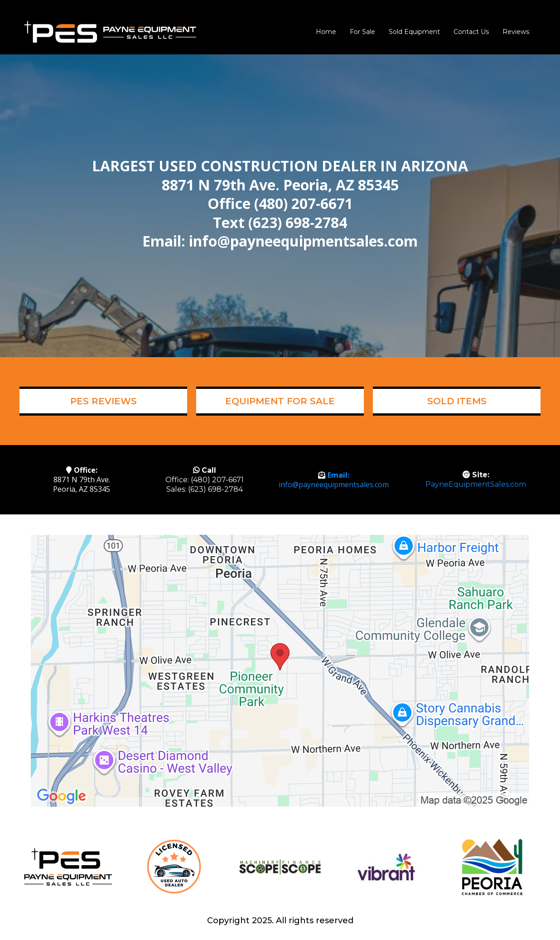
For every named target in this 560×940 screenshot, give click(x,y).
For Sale (362, 32)
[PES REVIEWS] (103, 401)
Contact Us (471, 32)
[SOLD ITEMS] (457, 401)
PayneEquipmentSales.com (476, 484)
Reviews (516, 32)
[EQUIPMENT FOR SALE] (280, 401)
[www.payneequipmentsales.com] (110, 31)
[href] (280, 671)
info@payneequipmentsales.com (334, 485)
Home (326, 32)
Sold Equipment (414, 32)
